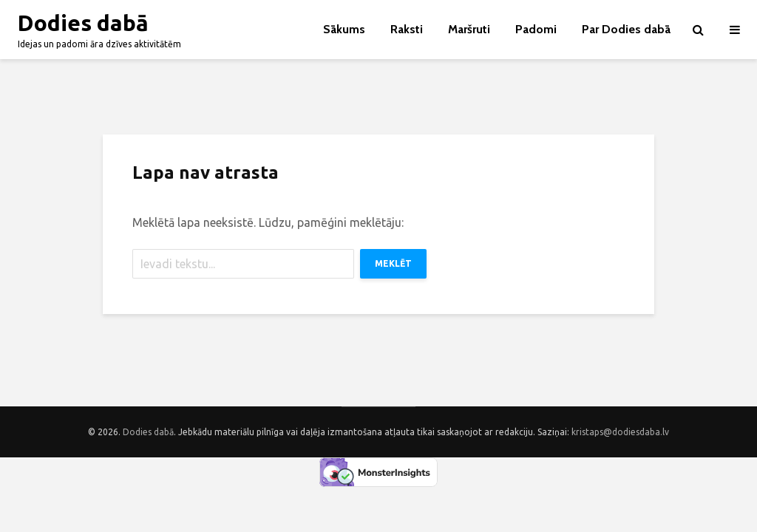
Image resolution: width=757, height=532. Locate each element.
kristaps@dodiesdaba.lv (620, 432)
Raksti (407, 29)
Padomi (536, 29)
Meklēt (393, 263)
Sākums (344, 29)
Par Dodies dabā (626, 29)
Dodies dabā (83, 23)
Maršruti (469, 29)
